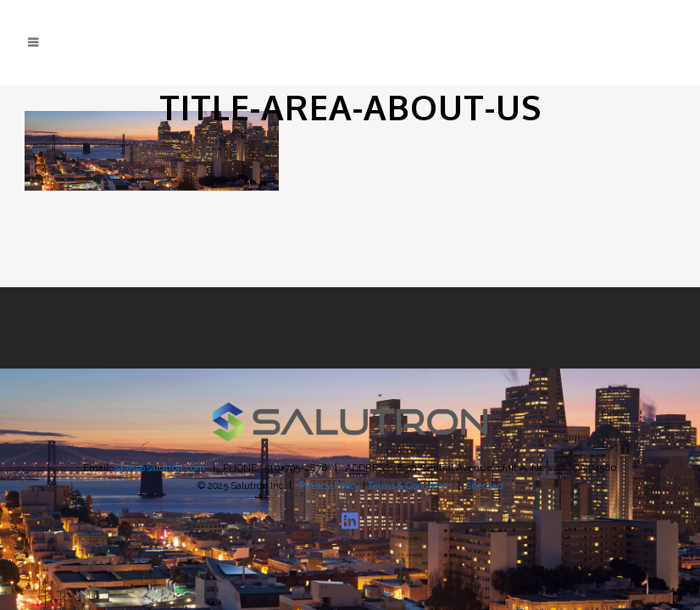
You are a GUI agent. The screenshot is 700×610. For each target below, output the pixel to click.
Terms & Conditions (410, 486)
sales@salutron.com (159, 468)
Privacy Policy (330, 486)
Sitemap (484, 486)
